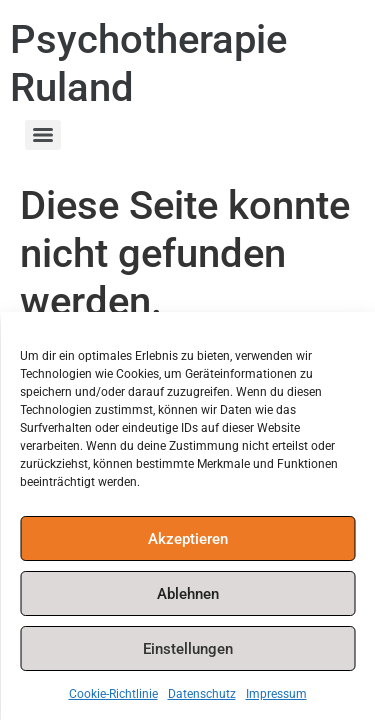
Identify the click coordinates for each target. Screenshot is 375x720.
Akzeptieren (188, 539)
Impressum (276, 694)
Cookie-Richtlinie (113, 694)
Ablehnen (188, 594)
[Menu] (43, 135)
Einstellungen (188, 649)
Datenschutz (202, 694)
